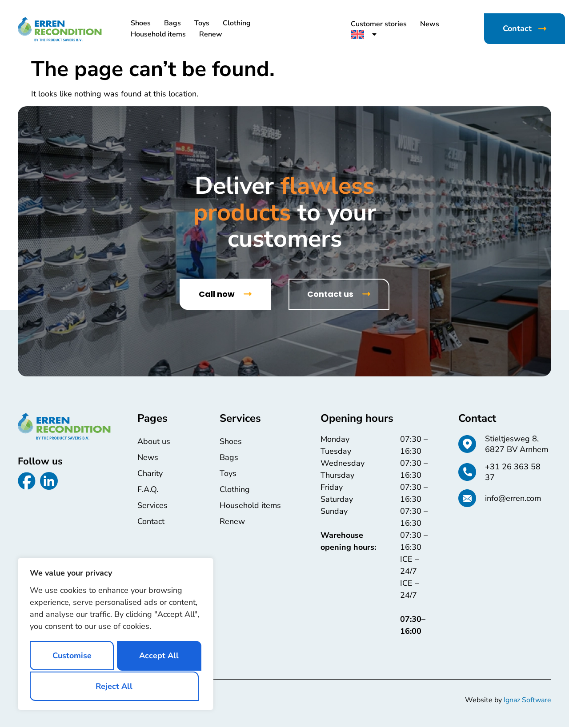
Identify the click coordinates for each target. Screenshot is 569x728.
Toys (202, 23)
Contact (151, 522)
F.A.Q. (148, 490)
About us (154, 442)
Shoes (141, 23)
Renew (211, 34)
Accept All (116, 686)
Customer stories (379, 24)
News (430, 24)
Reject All (157, 656)
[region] (116, 634)
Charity (150, 474)
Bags (172, 23)
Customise (72, 656)
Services (152, 506)
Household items (158, 34)
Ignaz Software (527, 701)
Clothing (237, 23)
